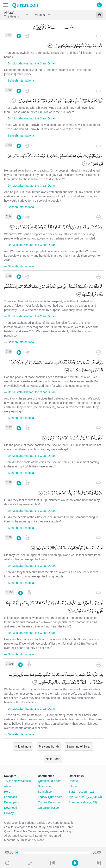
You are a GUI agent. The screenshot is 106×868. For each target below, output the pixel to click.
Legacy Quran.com (50, 797)
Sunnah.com (46, 792)
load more (25, 747)
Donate (73, 781)
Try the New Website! (18, 781)
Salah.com (45, 786)
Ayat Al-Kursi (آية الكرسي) (85, 797)
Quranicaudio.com (50, 781)
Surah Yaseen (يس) (81, 792)
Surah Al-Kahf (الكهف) (83, 802)
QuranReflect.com (49, 808)
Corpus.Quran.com (50, 802)
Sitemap (74, 786)
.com (26, 5)
